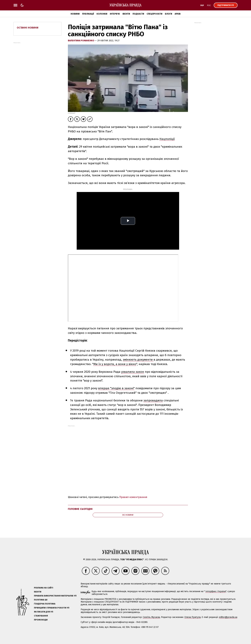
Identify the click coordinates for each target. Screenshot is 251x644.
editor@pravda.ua (228, 617)
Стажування (41, 616)
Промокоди (41, 620)
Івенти (126, 14)
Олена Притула (192, 617)
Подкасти (138, 14)
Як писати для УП (44, 612)
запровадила (153, 400)
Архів (178, 14)
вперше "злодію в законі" (116, 388)
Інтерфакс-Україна (216, 591)
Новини (75, 14)
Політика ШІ (41, 600)
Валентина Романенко (81, 41)
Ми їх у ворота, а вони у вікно (115, 364)
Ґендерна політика (45, 604)
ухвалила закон (133, 372)
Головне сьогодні (80, 509)
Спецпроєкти (154, 14)
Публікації (88, 14)
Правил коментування (133, 497)
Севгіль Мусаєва (151, 617)
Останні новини (28, 28)
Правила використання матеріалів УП (55, 596)
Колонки (102, 14)
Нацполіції (167, 139)
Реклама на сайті (44, 588)
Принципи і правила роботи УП (52, 608)
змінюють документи (138, 360)
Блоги (168, 14)
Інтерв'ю (115, 14)
